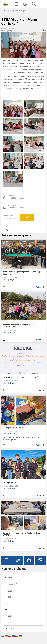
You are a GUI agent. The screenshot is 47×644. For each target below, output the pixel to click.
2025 (10, 591)
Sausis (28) (13, 584)
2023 (10, 603)
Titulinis (4, 11)
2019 (10, 629)
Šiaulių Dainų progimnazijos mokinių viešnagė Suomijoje (22, 273)
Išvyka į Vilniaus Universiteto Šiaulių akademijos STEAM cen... (22, 534)
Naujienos (14, 11)
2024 (10, 597)
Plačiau (38, 287)
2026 (10, 577)
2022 (10, 610)
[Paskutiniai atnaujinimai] (25, 4)
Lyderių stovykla (9, 482)
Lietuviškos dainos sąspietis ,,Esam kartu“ (20, 377)
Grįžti (8, 230)
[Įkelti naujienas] (16, 4)
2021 (10, 616)
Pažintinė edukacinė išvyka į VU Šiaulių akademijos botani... (18, 326)
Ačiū (25, 217)
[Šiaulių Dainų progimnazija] (6, 4)
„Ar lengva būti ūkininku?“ (13, 428)
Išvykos (24, 11)
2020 (10, 622)
